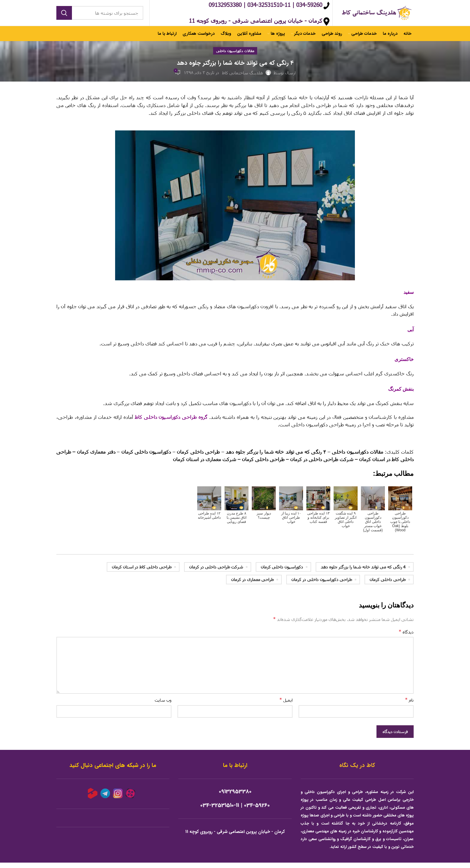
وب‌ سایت (163, 705)
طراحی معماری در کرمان (252, 585)
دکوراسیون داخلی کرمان (282, 572)
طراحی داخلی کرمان (388, 585)
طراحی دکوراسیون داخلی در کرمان (322, 585)
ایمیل (286, 705)
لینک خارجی (402, 443)
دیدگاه (406, 637)
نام (409, 705)
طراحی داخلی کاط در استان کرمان (142, 572)
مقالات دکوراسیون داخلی (235, 56)
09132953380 (235, 797)
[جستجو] (100, 16)
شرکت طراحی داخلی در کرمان (216, 572)
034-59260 (257, 811)
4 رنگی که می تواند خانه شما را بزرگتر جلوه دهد (363, 572)
